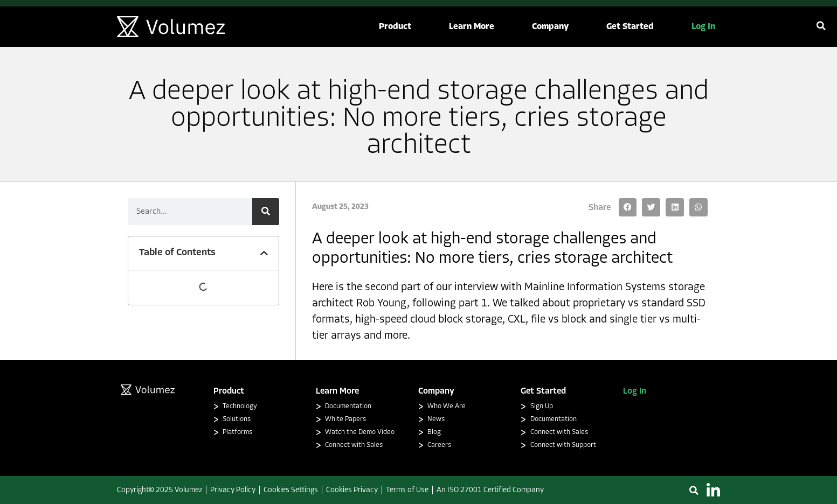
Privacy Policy (233, 490)
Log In (635, 391)
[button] (395, 27)
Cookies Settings (291, 490)
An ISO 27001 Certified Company (490, 490)
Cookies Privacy (352, 490)
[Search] (266, 212)
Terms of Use (407, 490)
